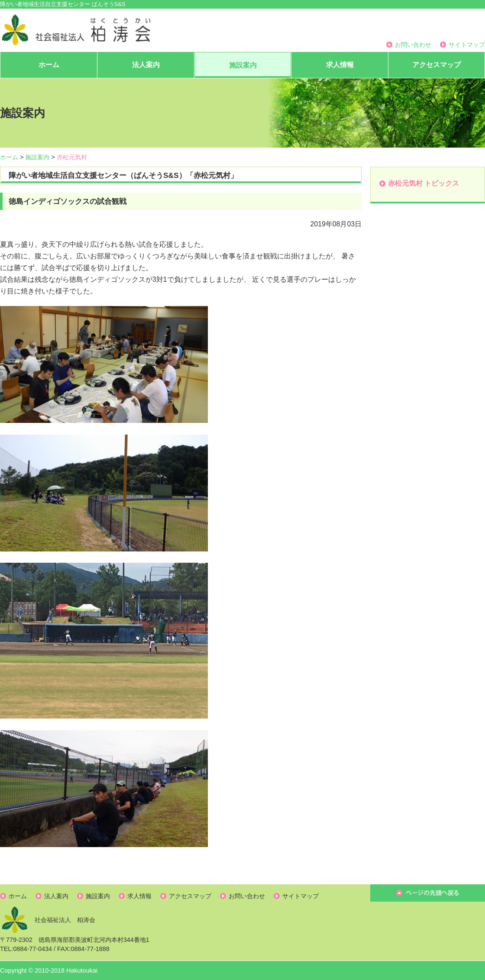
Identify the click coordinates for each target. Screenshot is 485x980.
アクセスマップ (436, 65)
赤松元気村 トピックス (424, 183)
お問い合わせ (413, 45)
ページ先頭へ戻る (428, 893)
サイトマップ (467, 45)
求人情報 (340, 65)
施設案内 (243, 65)
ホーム (49, 65)
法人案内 (146, 65)
